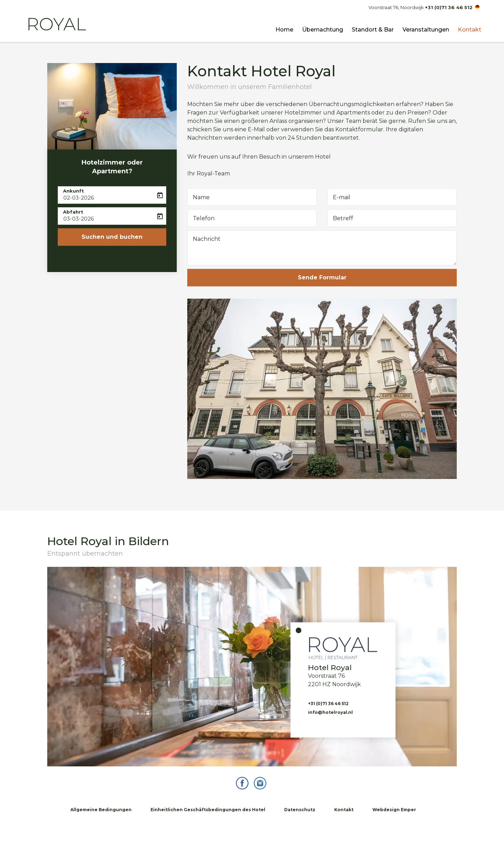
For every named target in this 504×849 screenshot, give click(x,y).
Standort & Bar (373, 30)
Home (284, 30)
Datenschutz (300, 810)
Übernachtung (323, 30)
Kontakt (470, 30)
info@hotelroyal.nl (330, 712)
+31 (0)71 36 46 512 (449, 7)
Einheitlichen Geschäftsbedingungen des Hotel (208, 810)
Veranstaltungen (426, 30)
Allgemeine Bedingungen (101, 810)
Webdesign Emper (394, 810)
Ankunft (73, 191)
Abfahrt (73, 212)
